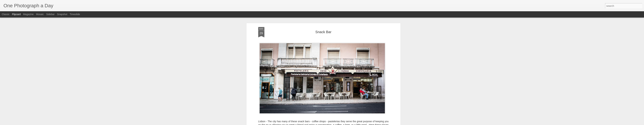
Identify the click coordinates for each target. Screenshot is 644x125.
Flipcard (16, 14)
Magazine (28, 14)
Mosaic (40, 14)
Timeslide (75, 14)
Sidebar (50, 14)
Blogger (333, 123)
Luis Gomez (339, 118)
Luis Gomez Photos (269, 111)
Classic (6, 14)
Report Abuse (343, 123)
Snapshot (62, 14)
